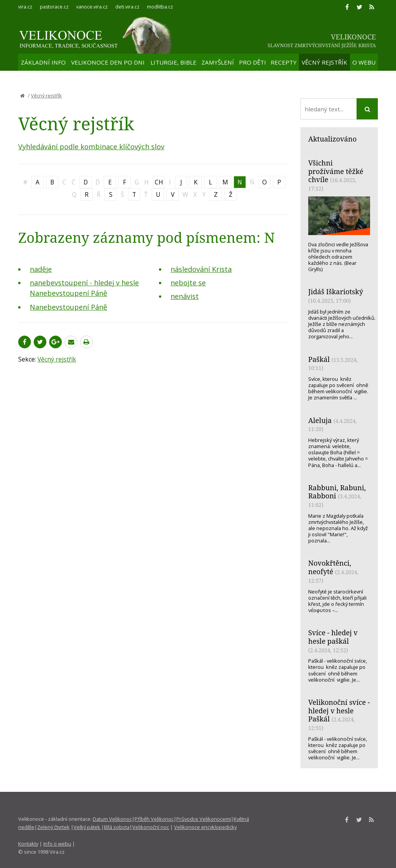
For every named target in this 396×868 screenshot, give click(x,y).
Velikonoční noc (151, 827)
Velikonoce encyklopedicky (205, 827)
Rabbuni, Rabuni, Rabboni (337, 492)
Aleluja (320, 420)
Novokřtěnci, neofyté (330, 567)
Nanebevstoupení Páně (68, 307)
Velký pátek (87, 827)
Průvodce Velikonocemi (204, 819)
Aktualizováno (332, 139)
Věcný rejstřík (46, 95)
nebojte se (188, 283)
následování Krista (201, 269)
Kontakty (28, 844)
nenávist (185, 296)
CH (159, 182)
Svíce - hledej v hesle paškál (333, 637)
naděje (41, 269)
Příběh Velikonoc (154, 819)
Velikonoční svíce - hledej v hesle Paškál (339, 710)
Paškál (319, 359)
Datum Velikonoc (112, 819)
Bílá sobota (117, 827)
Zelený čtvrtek (53, 827)
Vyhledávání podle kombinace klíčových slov (91, 147)
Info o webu (57, 844)
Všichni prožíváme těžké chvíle (336, 171)
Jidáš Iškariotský (336, 292)
